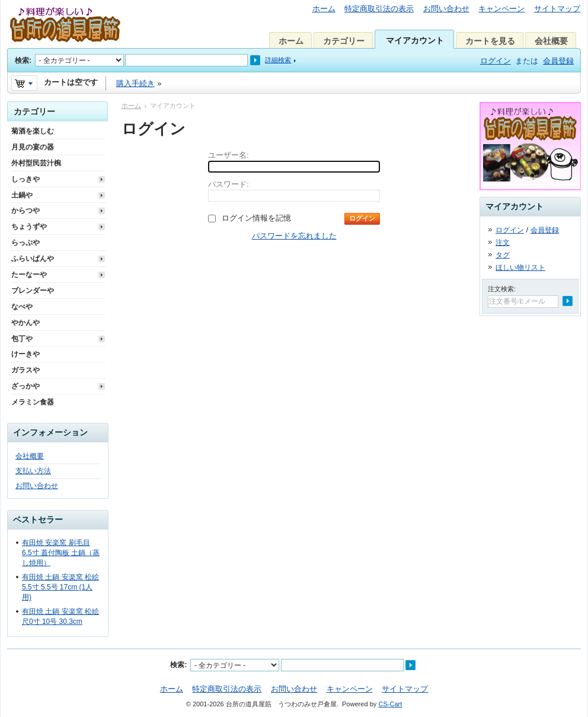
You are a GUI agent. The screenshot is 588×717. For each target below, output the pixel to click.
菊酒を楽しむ (33, 131)
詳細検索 (278, 60)
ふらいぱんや (33, 259)
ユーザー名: (229, 155)
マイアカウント (415, 40)
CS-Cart (390, 704)
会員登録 (558, 61)
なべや (22, 307)
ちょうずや (29, 227)
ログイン (496, 61)
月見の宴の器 (33, 147)
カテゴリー (344, 41)
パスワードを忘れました (294, 236)
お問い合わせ (446, 9)
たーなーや (29, 275)
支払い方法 (33, 471)
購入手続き (135, 83)
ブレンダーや (33, 291)
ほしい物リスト (520, 267)
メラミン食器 (33, 402)
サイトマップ (557, 9)
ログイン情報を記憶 (256, 218)
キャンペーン (501, 9)
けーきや (25, 354)
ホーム (324, 9)
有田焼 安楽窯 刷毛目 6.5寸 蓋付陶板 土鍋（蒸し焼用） (61, 553)
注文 (503, 243)
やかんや (25, 323)
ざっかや (25, 386)
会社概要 (551, 41)
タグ (503, 255)
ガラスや (25, 370)
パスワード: (229, 184)
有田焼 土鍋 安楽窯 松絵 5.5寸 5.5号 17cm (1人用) (60, 587)
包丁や (22, 339)
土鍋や (22, 195)
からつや (25, 211)
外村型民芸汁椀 (36, 163)
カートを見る (490, 41)
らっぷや (25, 243)
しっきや (25, 179)
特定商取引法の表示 (379, 9)
